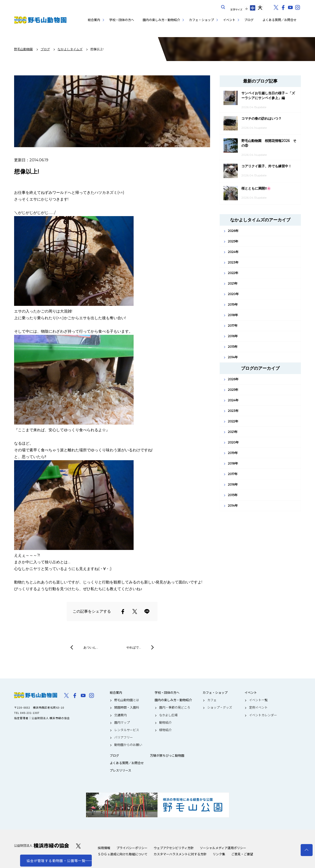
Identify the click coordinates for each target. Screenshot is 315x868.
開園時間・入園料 (127, 707)
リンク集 (219, 854)
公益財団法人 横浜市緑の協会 (42, 846)
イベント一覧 (258, 700)
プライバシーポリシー (132, 848)
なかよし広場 (168, 715)
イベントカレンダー (263, 715)
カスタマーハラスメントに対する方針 (180, 854)
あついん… (91, 647)
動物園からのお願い (128, 745)
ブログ (249, 20)
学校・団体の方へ (122, 20)
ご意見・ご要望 (242, 854)
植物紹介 (165, 730)
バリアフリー (124, 737)
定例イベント (258, 707)
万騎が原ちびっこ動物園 (167, 756)
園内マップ (122, 722)
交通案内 (120, 715)
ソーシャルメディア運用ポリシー (223, 848)
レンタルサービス (127, 730)
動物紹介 (165, 722)
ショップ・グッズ (220, 707)
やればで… (134, 647)
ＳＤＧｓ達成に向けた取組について (123, 854)
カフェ (212, 700)
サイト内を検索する (223, 7)
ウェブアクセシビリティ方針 (174, 848)
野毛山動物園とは (127, 700)
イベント (229, 20)
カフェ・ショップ (201, 20)
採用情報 (104, 848)
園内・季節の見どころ (175, 707)
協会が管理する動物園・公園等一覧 (56, 861)
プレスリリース (120, 770)
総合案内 (94, 20)
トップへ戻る (307, 850)
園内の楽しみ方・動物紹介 (161, 20)
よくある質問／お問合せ (280, 20)
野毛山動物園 (36, 695)
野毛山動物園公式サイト (40, 20)
